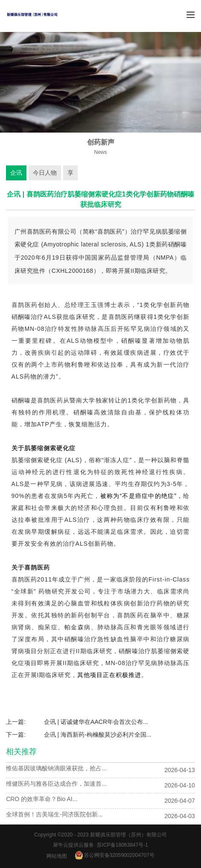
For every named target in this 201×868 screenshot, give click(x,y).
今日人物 (45, 173)
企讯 (16, 173)
